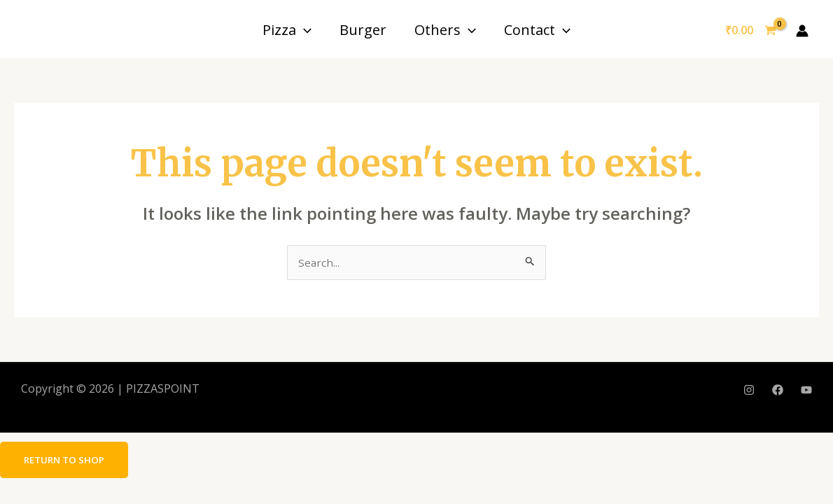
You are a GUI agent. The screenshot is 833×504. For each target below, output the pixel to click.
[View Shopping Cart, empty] (750, 31)
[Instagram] (749, 391)
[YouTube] (806, 391)
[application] (304, 30)
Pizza (287, 30)
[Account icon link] (802, 31)
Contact (537, 30)
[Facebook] (778, 391)
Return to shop (67, 460)
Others (445, 30)
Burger (363, 30)
